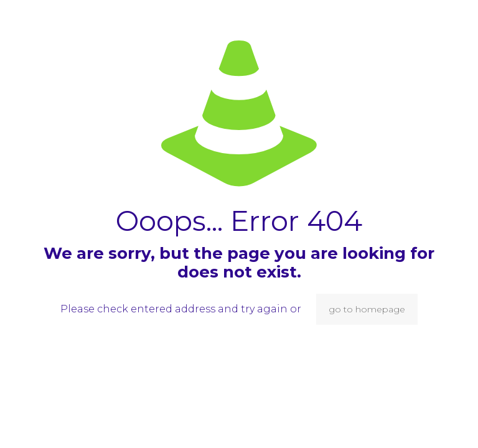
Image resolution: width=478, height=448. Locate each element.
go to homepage (367, 309)
